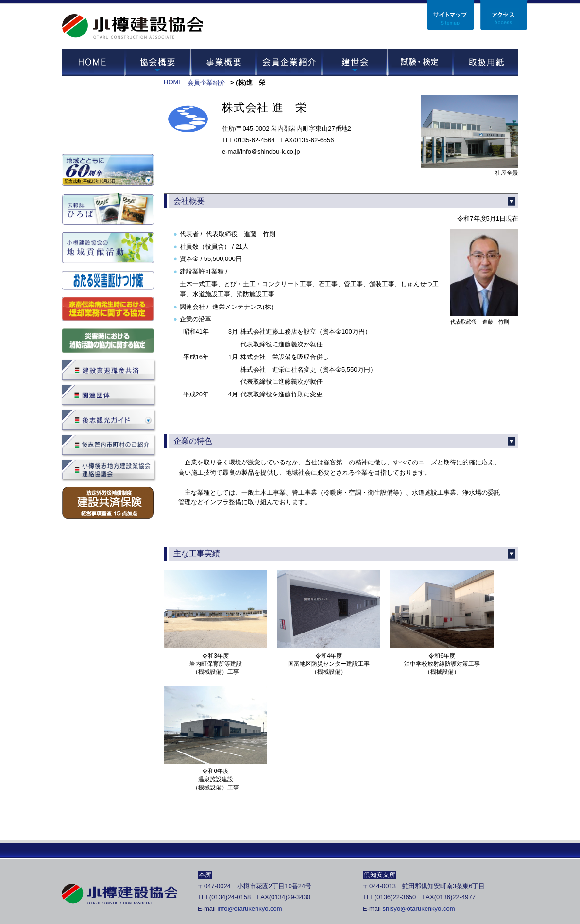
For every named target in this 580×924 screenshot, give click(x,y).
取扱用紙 (486, 62)
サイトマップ (450, 15)
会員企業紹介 (289, 62)
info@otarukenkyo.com (249, 909)
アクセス (504, 15)
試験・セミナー (420, 62)
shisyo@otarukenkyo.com (418, 909)
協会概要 (158, 62)
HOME (93, 62)
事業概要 (223, 62)
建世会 (354, 62)
